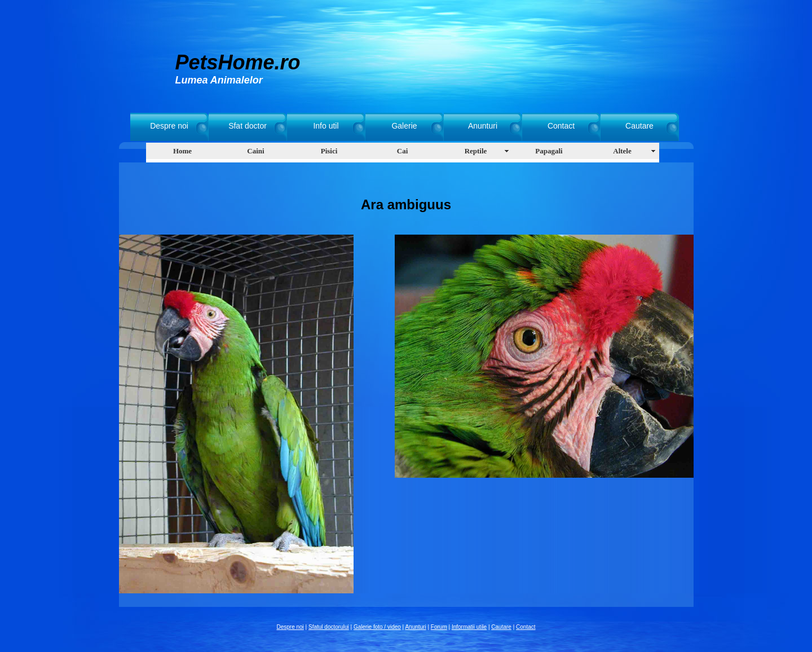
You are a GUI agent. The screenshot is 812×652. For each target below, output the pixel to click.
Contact (561, 126)
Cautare (639, 126)
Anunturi (483, 126)
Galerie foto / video (377, 627)
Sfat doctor (248, 126)
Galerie (404, 126)
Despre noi (169, 126)
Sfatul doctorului (329, 627)
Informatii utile (469, 627)
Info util (326, 126)
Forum (439, 627)
